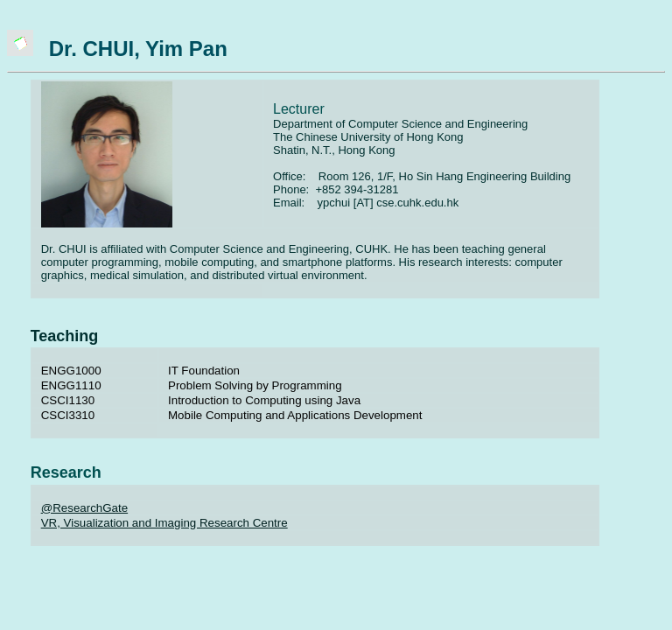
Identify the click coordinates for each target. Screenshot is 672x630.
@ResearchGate (84, 508)
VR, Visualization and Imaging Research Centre (164, 523)
